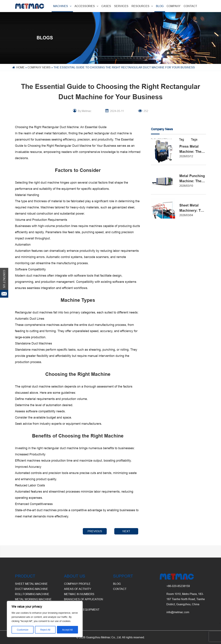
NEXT (126, 531)
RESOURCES (142, 6)
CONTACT (190, 6)
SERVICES (121, 6)
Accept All (67, 630)
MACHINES (62, 6)
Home (20, 67)
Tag (181, 139)
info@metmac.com (178, 612)
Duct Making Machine (31, 589)
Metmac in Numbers (79, 594)
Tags (194, 139)
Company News (39, 67)
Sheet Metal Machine (31, 584)
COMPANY (174, 6)
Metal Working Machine (33, 599)
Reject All (45, 630)
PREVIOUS (95, 531)
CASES (106, 6)
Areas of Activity (78, 589)
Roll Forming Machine (32, 594)
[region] (45, 619)
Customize (23, 630)
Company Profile (77, 584)
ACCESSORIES (86, 6)
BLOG (160, 6)
